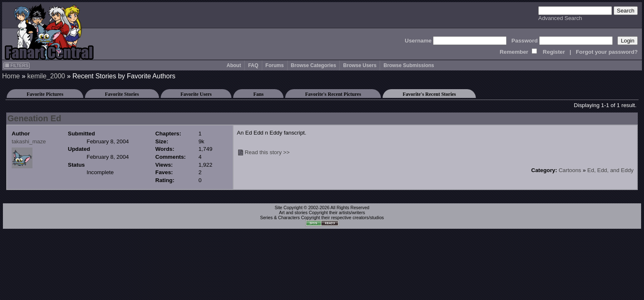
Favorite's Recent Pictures (333, 94)
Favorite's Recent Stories (429, 94)
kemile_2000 (46, 76)
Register (554, 52)
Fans (258, 94)
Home (11, 76)
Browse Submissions (409, 65)
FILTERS (16, 65)
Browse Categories (314, 65)
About (234, 65)
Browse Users (360, 65)
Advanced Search (560, 18)
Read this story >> (267, 152)
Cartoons (570, 170)
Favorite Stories (122, 94)
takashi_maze (29, 141)
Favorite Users (196, 94)
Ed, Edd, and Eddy (610, 170)
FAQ (253, 65)
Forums (275, 65)
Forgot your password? (607, 52)
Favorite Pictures (45, 94)
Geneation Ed (34, 118)
